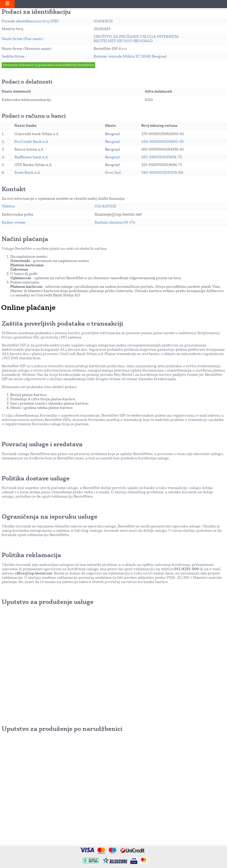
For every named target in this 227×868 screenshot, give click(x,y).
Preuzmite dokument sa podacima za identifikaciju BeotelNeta (49, 65)
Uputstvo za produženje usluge (48, 602)
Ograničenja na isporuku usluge (50, 517)
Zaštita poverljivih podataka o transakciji (62, 324)
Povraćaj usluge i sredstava (42, 445)
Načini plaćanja (25, 239)
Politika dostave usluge (36, 479)
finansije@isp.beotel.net (118, 215)
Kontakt (14, 190)
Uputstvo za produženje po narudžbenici (62, 729)
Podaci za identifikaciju (36, 12)
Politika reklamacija (31, 556)
